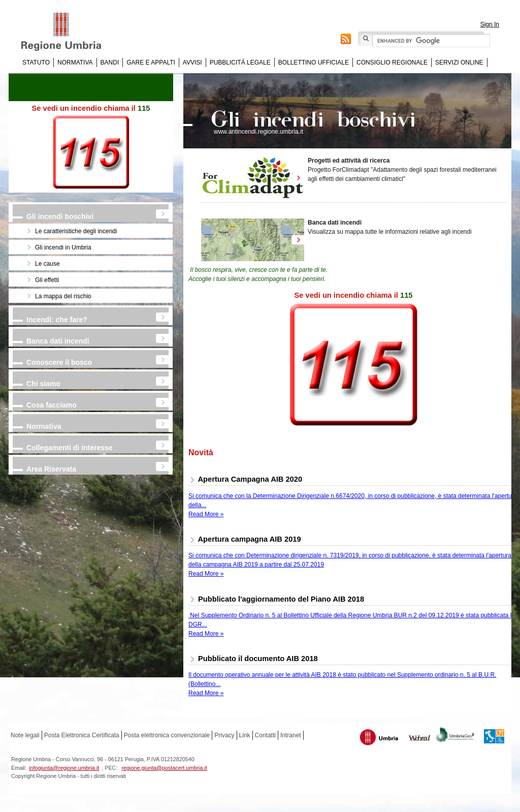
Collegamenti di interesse (70, 448)
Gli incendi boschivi (60, 216)
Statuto (36, 63)
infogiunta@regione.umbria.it (64, 768)
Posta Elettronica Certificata (82, 735)
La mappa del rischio (63, 296)
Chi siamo (43, 384)
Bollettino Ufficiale (314, 63)
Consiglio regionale (392, 63)
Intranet (291, 735)
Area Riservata (51, 469)
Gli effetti (47, 280)
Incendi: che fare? (57, 320)
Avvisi (192, 63)
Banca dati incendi (58, 341)
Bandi (110, 63)
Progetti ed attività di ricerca (349, 161)
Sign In (490, 24)
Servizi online (459, 63)
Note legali (25, 735)
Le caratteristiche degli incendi (76, 231)
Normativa (75, 63)
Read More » (206, 514)
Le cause (47, 264)
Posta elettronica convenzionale (167, 735)
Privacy (224, 735)
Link (245, 735)
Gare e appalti (151, 63)
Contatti (265, 735)
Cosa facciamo (52, 405)
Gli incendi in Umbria (63, 247)
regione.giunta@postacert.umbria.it (164, 768)
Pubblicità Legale (240, 63)
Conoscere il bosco (59, 362)
